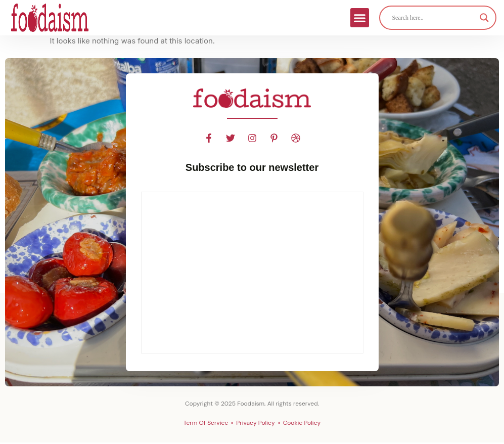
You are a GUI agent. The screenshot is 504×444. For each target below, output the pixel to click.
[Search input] (433, 18)
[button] (360, 18)
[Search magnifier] (484, 18)
